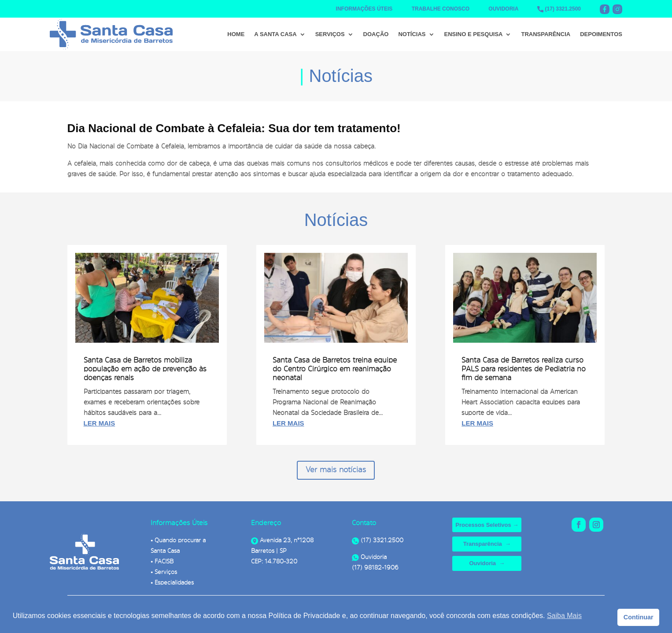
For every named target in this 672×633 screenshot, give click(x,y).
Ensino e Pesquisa (474, 34)
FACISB (164, 561)
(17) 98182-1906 (375, 567)
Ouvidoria (369, 557)
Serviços (330, 34)
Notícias (412, 34)
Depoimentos (601, 34)
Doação (376, 34)
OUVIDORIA (503, 9)
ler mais (100, 423)
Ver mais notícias (336, 470)
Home (236, 34)
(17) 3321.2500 (563, 9)
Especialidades (174, 582)
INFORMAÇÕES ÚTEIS (364, 9)
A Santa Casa (275, 34)
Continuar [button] (639, 617)
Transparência (546, 34)
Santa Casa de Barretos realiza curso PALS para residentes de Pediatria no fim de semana (524, 368)
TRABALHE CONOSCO (441, 9)
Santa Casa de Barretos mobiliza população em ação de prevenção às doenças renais (145, 368)
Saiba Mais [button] (564, 616)
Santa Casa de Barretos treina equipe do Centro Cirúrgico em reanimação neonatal (335, 368)
